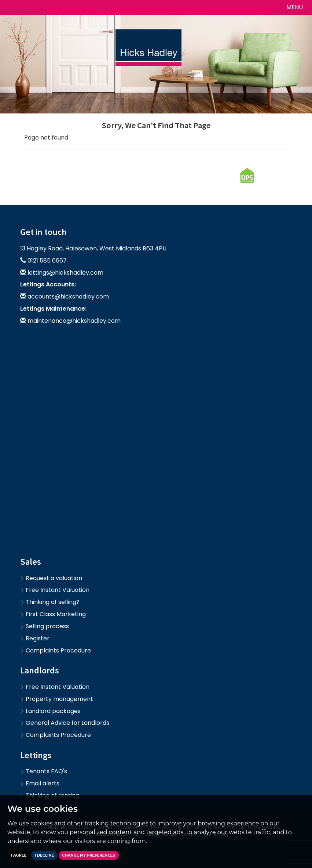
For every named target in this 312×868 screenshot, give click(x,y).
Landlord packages (50, 711)
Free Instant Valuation (55, 590)
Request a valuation (51, 578)
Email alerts (40, 783)
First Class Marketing (53, 614)
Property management (57, 699)
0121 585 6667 (47, 261)
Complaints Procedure (56, 650)
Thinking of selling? (50, 602)
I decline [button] (44, 855)
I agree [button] (19, 855)
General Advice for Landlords (65, 723)
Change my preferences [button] (89, 855)
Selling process (45, 626)
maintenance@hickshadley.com (74, 321)
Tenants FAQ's (44, 771)
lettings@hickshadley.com (65, 273)
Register (35, 638)
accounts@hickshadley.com (68, 296)
